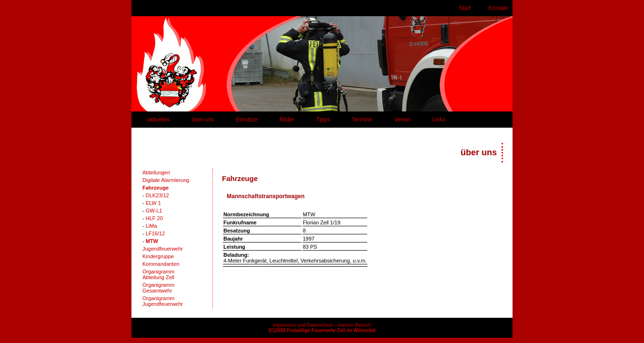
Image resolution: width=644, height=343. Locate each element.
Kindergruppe (158, 256)
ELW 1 (153, 203)
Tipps (323, 120)
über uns (203, 120)
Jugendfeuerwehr (163, 249)
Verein (402, 120)
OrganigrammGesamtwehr (158, 288)
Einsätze (247, 120)
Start (465, 8)
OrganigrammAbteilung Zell (158, 274)
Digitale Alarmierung (166, 180)
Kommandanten (161, 264)
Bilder (287, 120)
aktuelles (158, 120)
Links (439, 120)
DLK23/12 (157, 195)
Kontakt (498, 8)
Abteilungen (156, 172)
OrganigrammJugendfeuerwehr (163, 301)
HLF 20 (154, 218)
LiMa (151, 226)
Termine (362, 120)
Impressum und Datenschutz (303, 325)
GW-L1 (154, 211)
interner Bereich (355, 325)
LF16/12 (155, 233)
